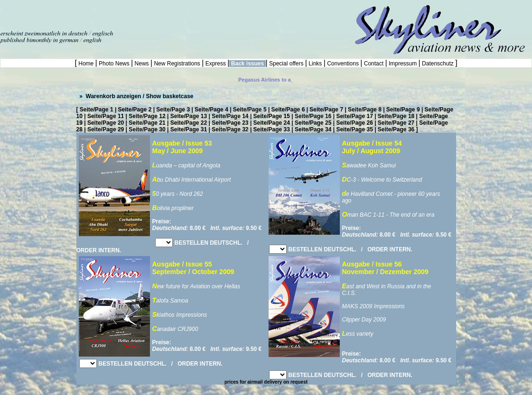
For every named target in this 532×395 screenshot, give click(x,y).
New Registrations (177, 64)
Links (315, 64)
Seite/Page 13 (189, 116)
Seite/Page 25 (313, 123)
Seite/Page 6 (288, 110)
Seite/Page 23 (230, 123)
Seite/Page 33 (272, 129)
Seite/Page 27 (396, 123)
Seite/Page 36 (396, 129)
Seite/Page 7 (326, 110)
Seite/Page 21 (147, 123)
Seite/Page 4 (211, 110)
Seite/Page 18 (396, 116)
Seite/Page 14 (230, 116)
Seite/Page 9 (403, 110)
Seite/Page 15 (272, 116)
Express (215, 64)
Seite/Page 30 (147, 129)
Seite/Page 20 (106, 123)
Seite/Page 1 (97, 110)
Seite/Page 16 (313, 116)
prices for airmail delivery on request (266, 382)
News (142, 64)
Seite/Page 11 (106, 116)
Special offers (286, 64)
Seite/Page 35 (354, 129)
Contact (373, 64)
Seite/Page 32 (230, 129)
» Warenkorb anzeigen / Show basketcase (136, 96)
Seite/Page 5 (250, 110)
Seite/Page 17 (354, 116)
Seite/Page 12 (147, 116)
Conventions (343, 64)
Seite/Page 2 (135, 110)
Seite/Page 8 (365, 110)
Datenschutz (438, 64)
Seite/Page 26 (354, 123)
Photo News (114, 64)
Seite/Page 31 (189, 129)
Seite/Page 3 (173, 110)
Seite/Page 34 (313, 129)
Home (86, 64)
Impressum (403, 64)
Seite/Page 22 (189, 123)
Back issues (247, 64)
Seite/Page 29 (106, 129)
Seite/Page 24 (272, 123)
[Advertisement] (111, 14)
